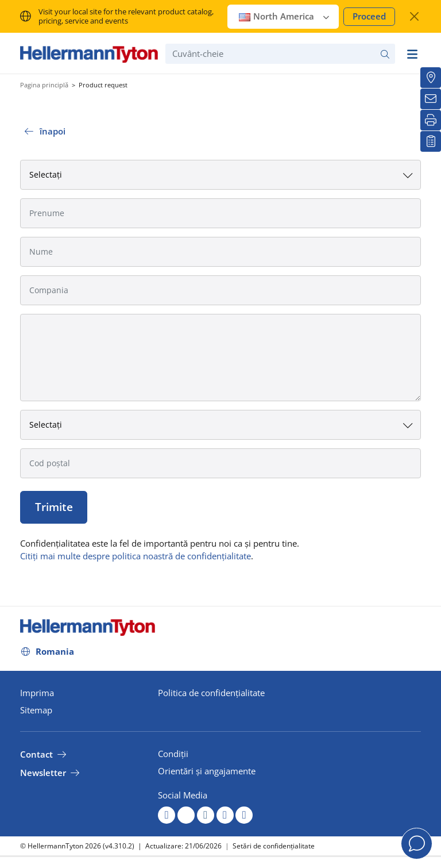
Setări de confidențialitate (274, 846)
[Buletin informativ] (431, 99)
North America (285, 16)
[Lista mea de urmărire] (431, 141)
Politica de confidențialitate (211, 693)
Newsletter (43, 773)
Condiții (173, 754)
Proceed (369, 16)
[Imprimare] (431, 120)
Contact (36, 754)
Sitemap (36, 710)
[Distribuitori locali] (431, 78)
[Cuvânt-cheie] (280, 54)
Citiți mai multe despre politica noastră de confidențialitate (136, 556)
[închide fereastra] (414, 16)
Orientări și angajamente (207, 771)
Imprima (37, 693)
